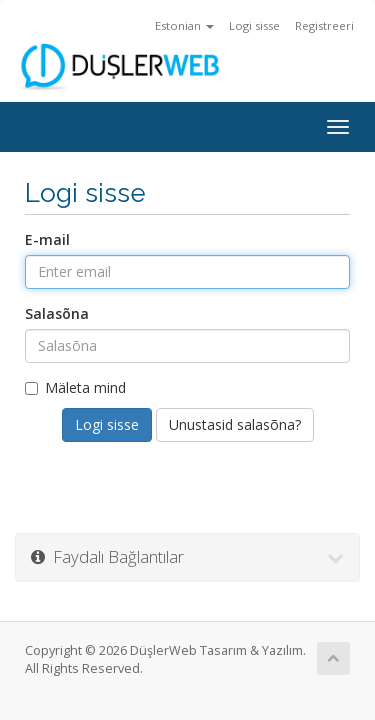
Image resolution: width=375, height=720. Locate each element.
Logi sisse (254, 25)
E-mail (47, 239)
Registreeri (324, 25)
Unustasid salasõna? (235, 424)
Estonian (184, 25)
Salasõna (57, 313)
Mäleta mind (75, 387)
